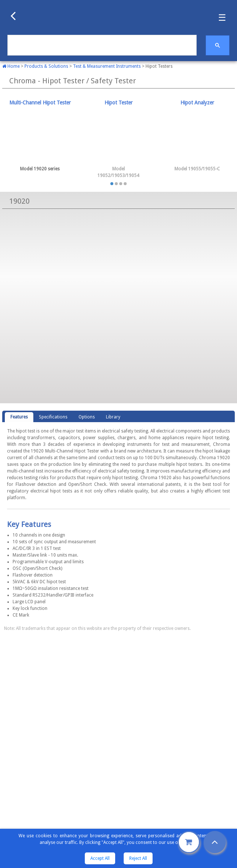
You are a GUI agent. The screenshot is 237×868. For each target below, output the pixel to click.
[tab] (40, 136)
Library (113, 417)
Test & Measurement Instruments (107, 66)
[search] (101, 45)
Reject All (138, 858)
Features (19, 417)
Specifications (53, 417)
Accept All (100, 858)
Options (87, 417)
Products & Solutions (46, 66)
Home (11, 66)
